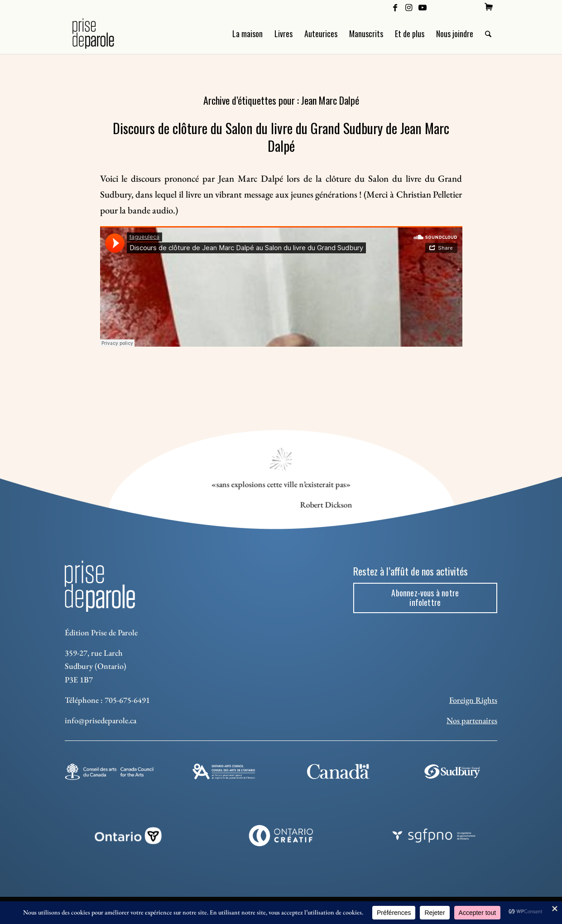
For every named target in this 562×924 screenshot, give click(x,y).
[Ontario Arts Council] (224, 772)
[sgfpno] (434, 836)
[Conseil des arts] (109, 772)
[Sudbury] (453, 772)
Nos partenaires (472, 720)
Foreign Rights (473, 700)
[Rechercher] (488, 34)
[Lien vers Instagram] (409, 7)
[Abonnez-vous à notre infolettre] (425, 598)
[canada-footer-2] (338, 772)
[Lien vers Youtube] (423, 7)
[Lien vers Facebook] (395, 7)
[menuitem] (489, 7)
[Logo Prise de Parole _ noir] (104, 34)
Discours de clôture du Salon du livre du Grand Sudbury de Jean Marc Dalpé (281, 137)
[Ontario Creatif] (281, 836)
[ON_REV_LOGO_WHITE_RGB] (128, 836)
